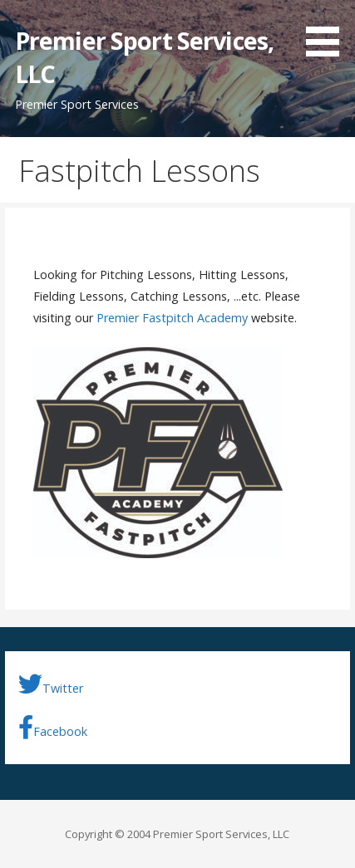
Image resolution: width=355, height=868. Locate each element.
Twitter (51, 685)
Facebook (53, 728)
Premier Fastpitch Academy (172, 318)
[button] (328, 31)
